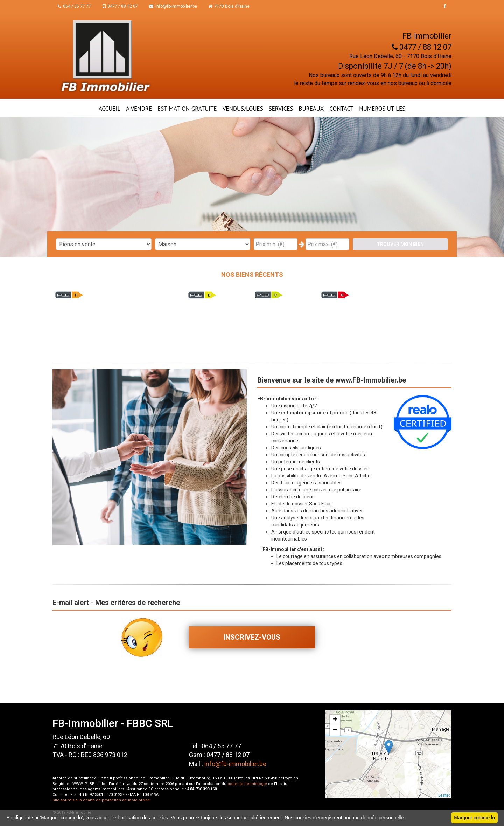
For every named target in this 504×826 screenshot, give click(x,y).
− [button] (335, 730)
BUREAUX (311, 109)
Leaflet (444, 795)
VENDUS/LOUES (243, 109)
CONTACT (341, 109)
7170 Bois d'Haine (229, 6)
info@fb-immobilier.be (173, 6)
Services (281, 109)
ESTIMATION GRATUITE (187, 109)
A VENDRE (139, 109)
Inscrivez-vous (252, 637)
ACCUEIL (110, 109)
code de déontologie (247, 784)
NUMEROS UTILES (382, 109)
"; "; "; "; (203, 244)
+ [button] (335, 720)
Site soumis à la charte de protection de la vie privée (101, 800)
